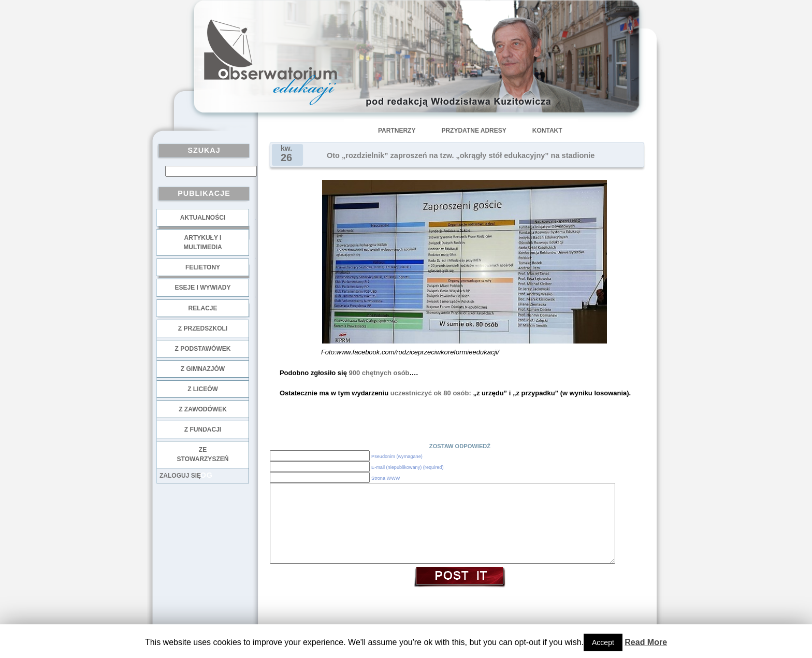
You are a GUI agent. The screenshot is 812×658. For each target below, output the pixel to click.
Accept (603, 642)
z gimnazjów (203, 369)
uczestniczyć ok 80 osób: (430, 393)
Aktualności (203, 218)
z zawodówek (203, 409)
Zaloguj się (180, 476)
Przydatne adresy (474, 131)
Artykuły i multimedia (202, 242)
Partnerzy (397, 131)
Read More (646, 642)
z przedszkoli (203, 328)
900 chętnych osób (378, 373)
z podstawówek (203, 349)
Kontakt (547, 131)
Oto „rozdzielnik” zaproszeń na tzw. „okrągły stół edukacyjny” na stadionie (461, 155)
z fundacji (203, 430)
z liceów (203, 389)
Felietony (203, 267)
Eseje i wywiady (202, 288)
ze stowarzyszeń (203, 454)
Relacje (202, 308)
